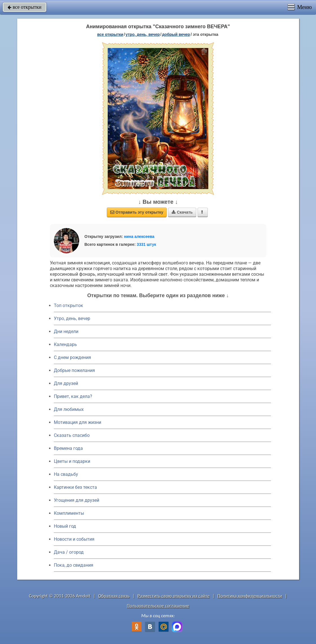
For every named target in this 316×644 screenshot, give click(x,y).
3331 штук (146, 244)
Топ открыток (68, 305)
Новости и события (74, 539)
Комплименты (69, 513)
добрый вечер (176, 34)
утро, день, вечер (143, 34)
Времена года (68, 448)
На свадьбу (66, 474)
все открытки (25, 7)
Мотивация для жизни (78, 422)
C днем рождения (72, 357)
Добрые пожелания (74, 370)
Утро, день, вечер (72, 318)
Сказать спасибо (72, 435)
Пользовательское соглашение (158, 606)
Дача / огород (69, 552)
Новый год (65, 526)
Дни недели (66, 331)
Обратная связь (114, 596)
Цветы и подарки (72, 461)
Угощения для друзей (77, 500)
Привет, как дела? (73, 396)
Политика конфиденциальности (250, 596)
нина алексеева (139, 236)
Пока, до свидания (74, 565)
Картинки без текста (75, 487)
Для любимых (69, 409)
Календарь (65, 344)
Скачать (182, 212)
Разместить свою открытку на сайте (174, 596)
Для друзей (66, 383)
